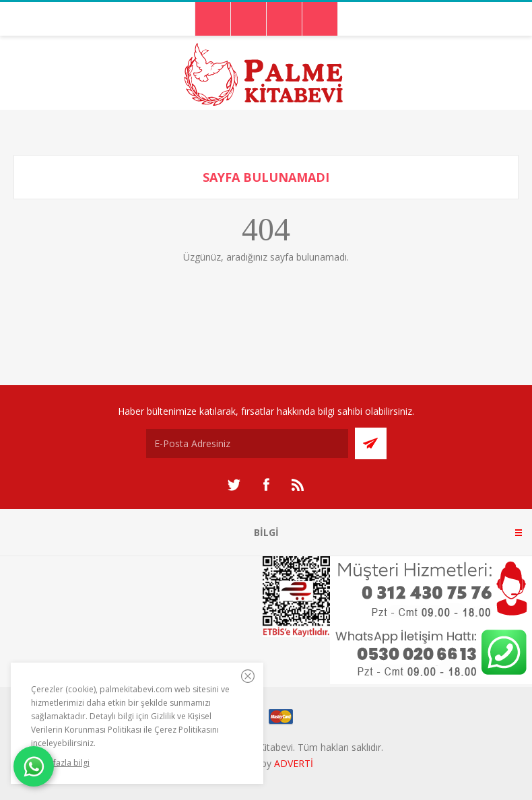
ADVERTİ (294, 763)
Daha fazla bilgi (60, 763)
